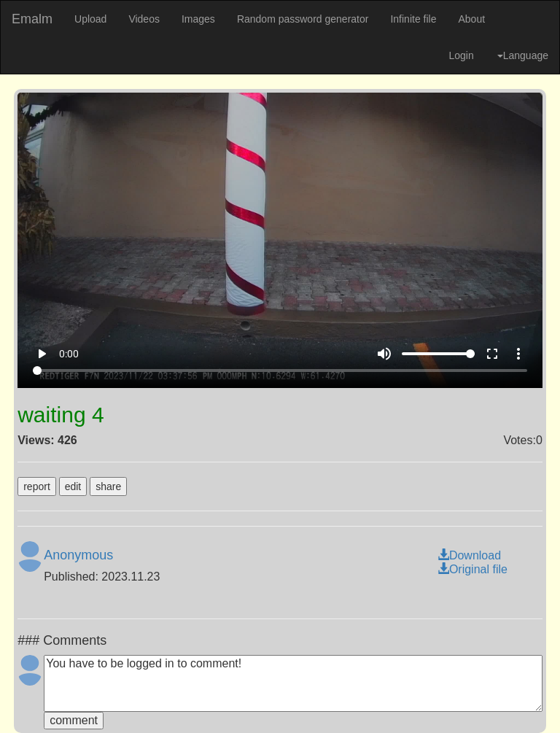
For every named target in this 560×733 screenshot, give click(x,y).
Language (523, 55)
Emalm (32, 19)
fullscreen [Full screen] (492, 354)
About (471, 19)
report (37, 486)
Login (461, 55)
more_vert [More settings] (518, 354)
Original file (472, 569)
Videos (144, 19)
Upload (90, 19)
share (108, 486)
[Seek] (280, 371)
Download (469, 555)
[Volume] (438, 354)
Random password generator (303, 19)
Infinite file (413, 19)
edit (73, 486)
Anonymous (78, 555)
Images (198, 19)
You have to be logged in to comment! (293, 683)
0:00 (69, 354)
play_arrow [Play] (42, 354)
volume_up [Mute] (384, 354)
